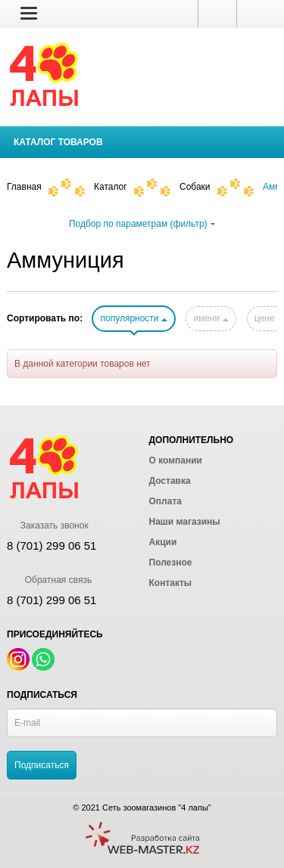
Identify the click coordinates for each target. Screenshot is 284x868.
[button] (29, 13)
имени (211, 318)
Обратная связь (49, 580)
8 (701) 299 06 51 (51, 600)
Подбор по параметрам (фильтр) (142, 224)
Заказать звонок (48, 525)
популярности (133, 318)
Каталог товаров (58, 142)
